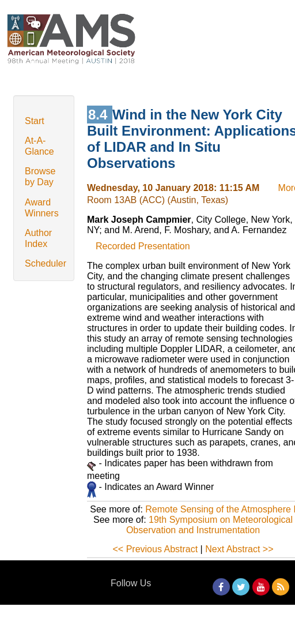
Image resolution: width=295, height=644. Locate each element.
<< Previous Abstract (156, 549)
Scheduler (46, 263)
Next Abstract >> (239, 549)
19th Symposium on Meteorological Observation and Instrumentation (209, 525)
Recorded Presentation (143, 246)
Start (35, 121)
